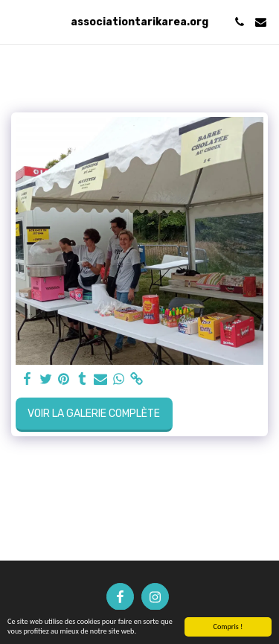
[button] (16, 22)
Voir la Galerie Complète (94, 414)
